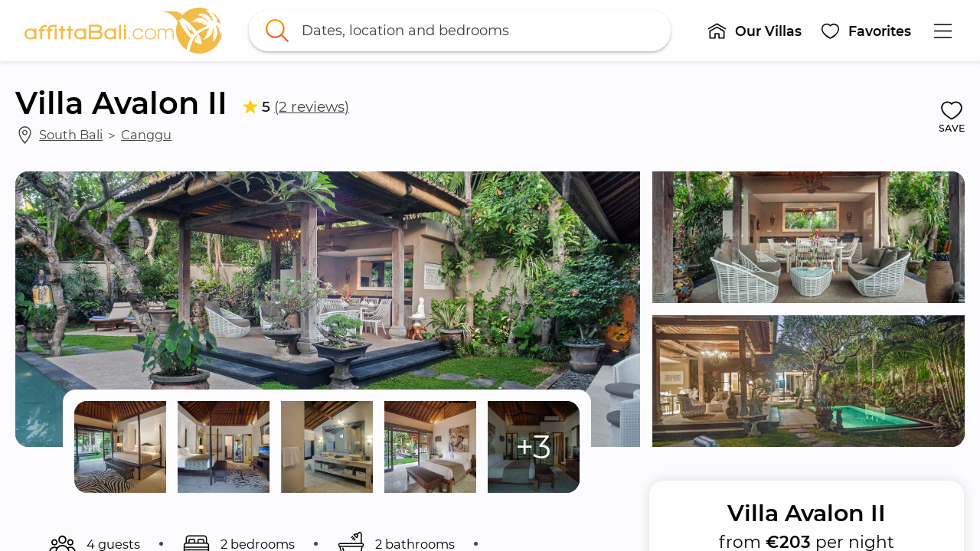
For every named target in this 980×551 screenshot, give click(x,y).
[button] (754, 31)
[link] (123, 31)
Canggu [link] (146, 135)
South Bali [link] (71, 135)
